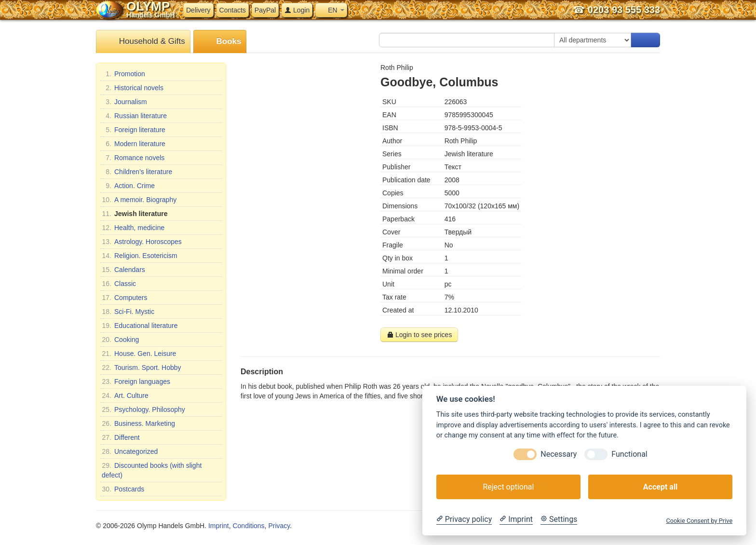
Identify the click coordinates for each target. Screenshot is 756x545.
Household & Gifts (143, 42)
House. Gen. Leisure (139, 354)
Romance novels (133, 158)
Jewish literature (135, 214)
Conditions (248, 526)
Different (121, 437)
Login (297, 10)
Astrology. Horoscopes (142, 242)
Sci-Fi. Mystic (128, 312)
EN (331, 10)
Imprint (219, 526)
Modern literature (134, 144)
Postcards (123, 489)
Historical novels (133, 88)
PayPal (265, 10)
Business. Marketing (138, 423)
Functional (629, 454)
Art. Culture (125, 395)
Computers (124, 298)
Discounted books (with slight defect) (152, 470)
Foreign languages (136, 381)
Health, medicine (133, 228)
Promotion (123, 74)
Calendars (123, 270)
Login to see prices (419, 335)
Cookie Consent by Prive (699, 521)
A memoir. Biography (139, 200)
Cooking (120, 340)
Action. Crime (128, 186)
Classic (119, 284)
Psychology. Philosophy (143, 409)
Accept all (660, 487)
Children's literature (137, 172)
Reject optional (508, 487)
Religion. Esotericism (140, 256)
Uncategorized (130, 451)
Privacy (279, 526)
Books (220, 42)
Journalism (124, 102)
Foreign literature (134, 130)
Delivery (198, 10)
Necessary (559, 454)
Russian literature (134, 116)
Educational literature (140, 326)
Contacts (233, 10)
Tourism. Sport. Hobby (142, 368)
